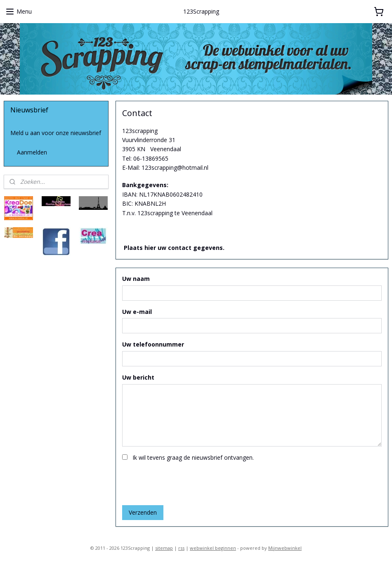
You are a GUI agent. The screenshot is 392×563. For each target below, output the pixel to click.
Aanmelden (32, 152)
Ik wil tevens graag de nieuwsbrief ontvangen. (193, 457)
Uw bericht (138, 377)
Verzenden (143, 512)
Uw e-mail (137, 311)
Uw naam (136, 278)
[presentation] (185, 482)
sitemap (164, 548)
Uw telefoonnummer (153, 344)
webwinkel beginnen (213, 548)
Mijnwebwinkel (285, 548)
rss (181, 548)
